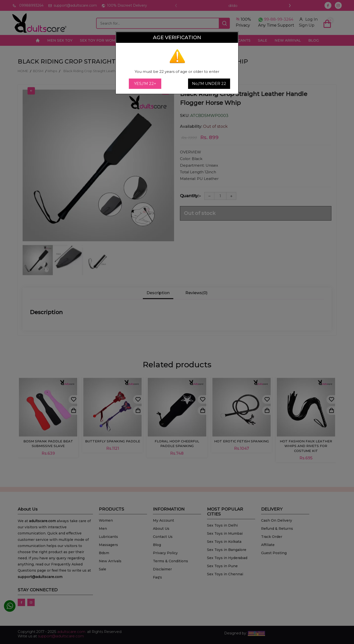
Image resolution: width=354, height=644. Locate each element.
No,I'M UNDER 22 (209, 84)
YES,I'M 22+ (145, 84)
